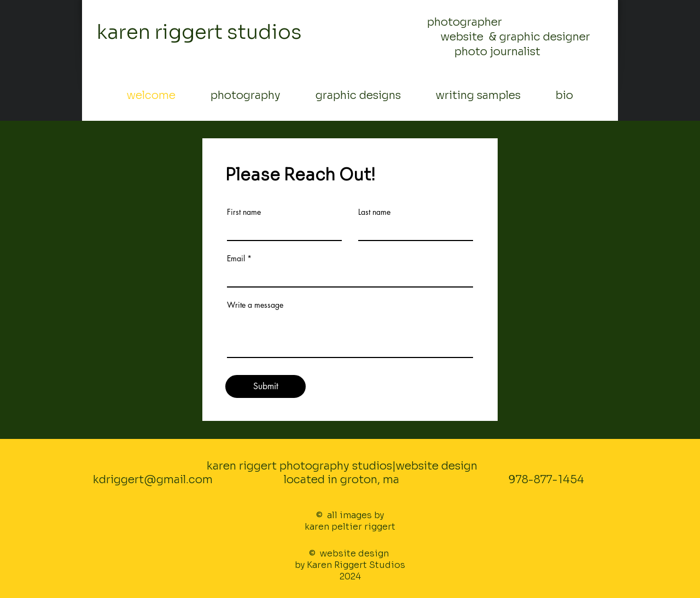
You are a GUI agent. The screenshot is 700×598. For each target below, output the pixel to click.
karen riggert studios (199, 32)
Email (236, 259)
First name (244, 212)
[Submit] (266, 386)
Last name (374, 212)
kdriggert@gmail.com (153, 480)
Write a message (255, 305)
